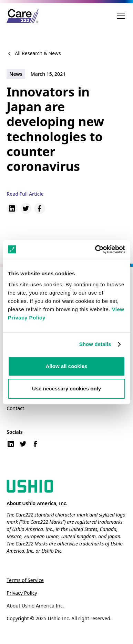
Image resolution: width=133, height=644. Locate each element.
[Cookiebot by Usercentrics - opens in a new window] (95, 249)
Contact (15, 408)
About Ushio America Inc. (35, 606)
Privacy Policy (22, 593)
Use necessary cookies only (66, 389)
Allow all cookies (67, 366)
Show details (95, 344)
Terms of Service (25, 580)
